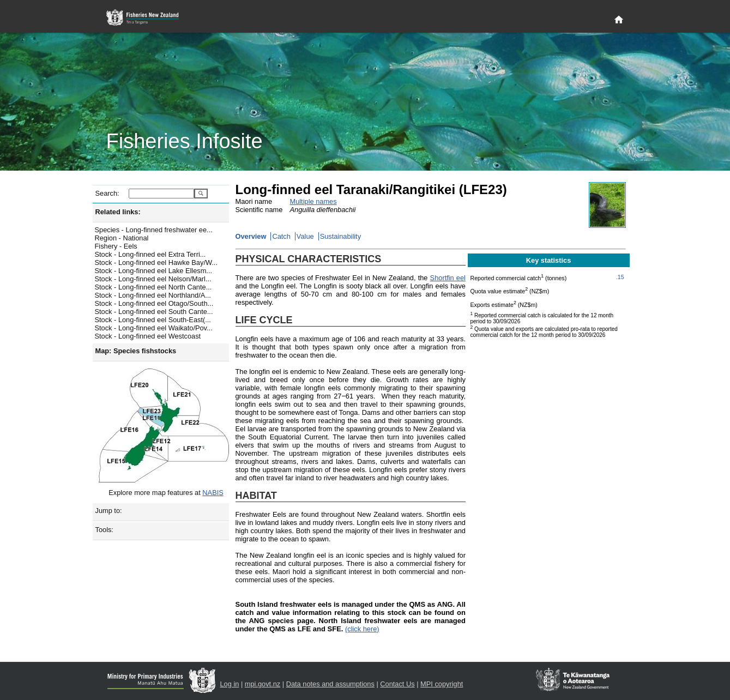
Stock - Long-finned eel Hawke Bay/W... (156, 262)
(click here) (362, 629)
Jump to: (109, 511)
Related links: (118, 212)
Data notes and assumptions (330, 684)
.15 (620, 277)
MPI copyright (442, 684)
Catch (281, 236)
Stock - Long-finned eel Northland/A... (153, 295)
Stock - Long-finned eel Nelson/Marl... (153, 279)
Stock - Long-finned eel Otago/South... (154, 303)
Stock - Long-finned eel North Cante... (153, 287)
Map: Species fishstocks (136, 351)
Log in (230, 684)
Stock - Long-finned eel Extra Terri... (150, 254)
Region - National (122, 238)
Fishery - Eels (116, 246)
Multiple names (313, 201)
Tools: (104, 530)
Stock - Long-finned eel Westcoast (148, 336)
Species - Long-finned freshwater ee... (154, 230)
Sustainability (340, 236)
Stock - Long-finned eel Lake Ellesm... (154, 271)
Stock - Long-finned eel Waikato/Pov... (154, 328)
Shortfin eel (448, 278)
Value (305, 236)
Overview (251, 236)
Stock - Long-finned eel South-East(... (153, 320)
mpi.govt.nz (263, 684)
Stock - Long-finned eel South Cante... (154, 312)
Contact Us (397, 684)
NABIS (213, 493)
